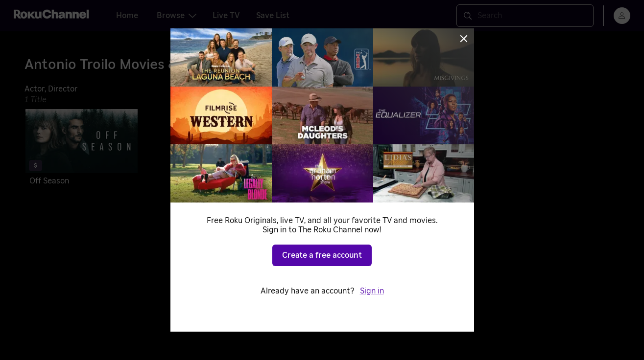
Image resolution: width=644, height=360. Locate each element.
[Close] (464, 39)
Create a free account (322, 255)
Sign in (372, 291)
